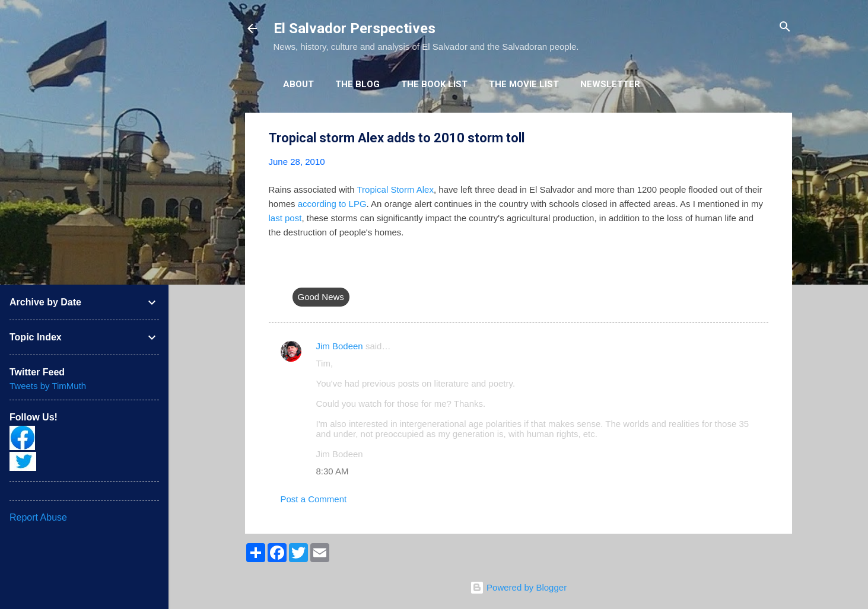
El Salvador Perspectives (354, 28)
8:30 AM (333, 471)
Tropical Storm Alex (395, 189)
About (298, 84)
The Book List (434, 84)
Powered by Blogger (518, 587)
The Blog (357, 84)
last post (285, 218)
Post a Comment (314, 499)
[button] (761, 138)
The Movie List (524, 84)
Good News (321, 297)
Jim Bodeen (340, 346)
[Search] (785, 28)
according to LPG (332, 204)
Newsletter (610, 84)
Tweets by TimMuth (48, 386)
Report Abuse (38, 517)
